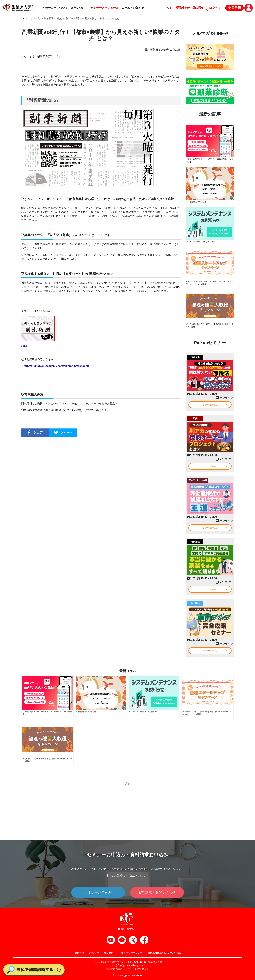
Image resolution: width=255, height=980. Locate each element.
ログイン (215, 8)
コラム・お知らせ (133, 8)
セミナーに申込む (210, 408)
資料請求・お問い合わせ (157, 892)
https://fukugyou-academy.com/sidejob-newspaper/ (56, 366)
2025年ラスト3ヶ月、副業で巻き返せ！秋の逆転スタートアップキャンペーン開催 (210, 284)
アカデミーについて (55, 8)
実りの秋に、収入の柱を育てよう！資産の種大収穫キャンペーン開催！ (209, 328)
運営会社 (79, 953)
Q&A (170, 8)
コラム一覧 (34, 18)
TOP (22, 18)
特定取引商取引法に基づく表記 (164, 953)
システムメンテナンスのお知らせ (201, 243)
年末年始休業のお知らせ (197, 203)
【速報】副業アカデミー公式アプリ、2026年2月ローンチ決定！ (210, 161)
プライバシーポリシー (131, 953)
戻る (128, 795)
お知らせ (94, 953)
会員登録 (235, 8)
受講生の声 (183, 8)
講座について (79, 8)
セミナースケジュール (105, 8)
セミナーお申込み (98, 892)
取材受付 (199, 8)
